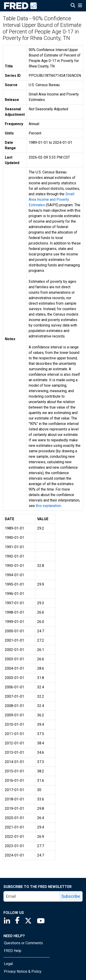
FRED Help (13, 951)
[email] (32, 896)
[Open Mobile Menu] (80, 6)
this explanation (48, 506)
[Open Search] (73, 6)
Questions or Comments (23, 943)
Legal (8, 964)
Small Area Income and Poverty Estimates (51, 199)
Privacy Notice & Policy (23, 971)
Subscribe (71, 896)
